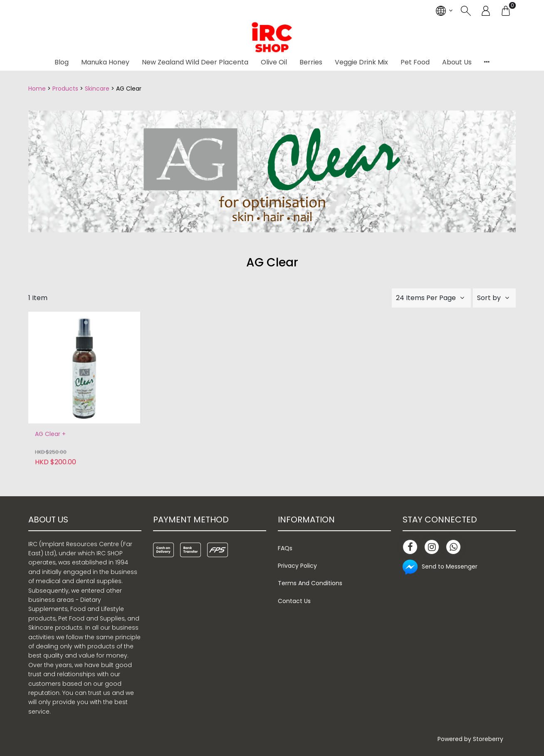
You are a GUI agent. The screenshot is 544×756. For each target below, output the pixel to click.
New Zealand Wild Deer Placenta (195, 62)
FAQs (285, 548)
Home (37, 89)
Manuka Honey (105, 62)
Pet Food (415, 62)
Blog (62, 62)
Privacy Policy (297, 566)
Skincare (97, 89)
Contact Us (294, 601)
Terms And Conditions (310, 583)
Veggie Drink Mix (361, 62)
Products (65, 89)
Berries (311, 62)
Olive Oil (274, 62)
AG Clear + (50, 434)
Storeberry (488, 739)
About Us (457, 62)
